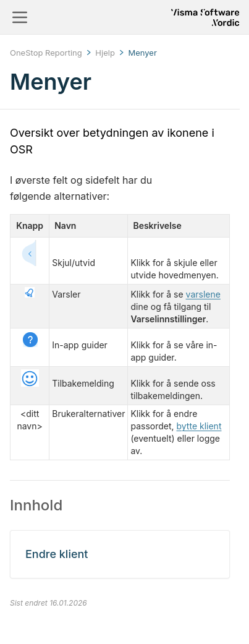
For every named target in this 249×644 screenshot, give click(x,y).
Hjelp (105, 53)
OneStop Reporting (46, 53)
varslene (203, 294)
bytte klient (199, 426)
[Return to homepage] (205, 17)
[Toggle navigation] (20, 17)
